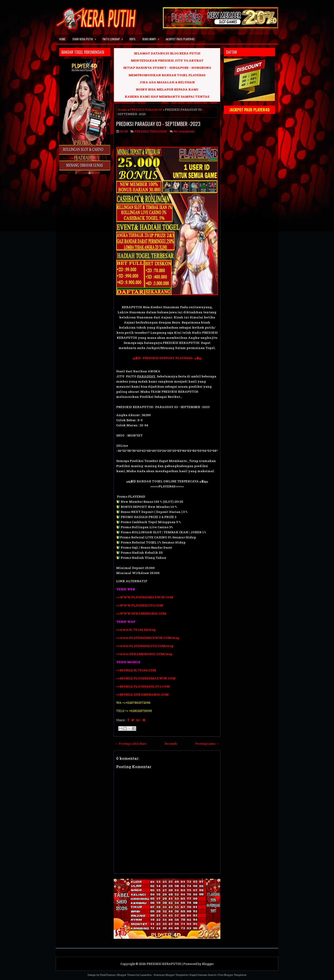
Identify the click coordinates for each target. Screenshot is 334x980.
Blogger (208, 964)
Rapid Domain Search (203, 975)
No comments (184, 131)
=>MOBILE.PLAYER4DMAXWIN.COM (146, 678)
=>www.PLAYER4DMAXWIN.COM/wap (148, 638)
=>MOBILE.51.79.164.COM (136, 670)
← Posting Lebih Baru (131, 744)
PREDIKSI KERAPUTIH (164, 964)
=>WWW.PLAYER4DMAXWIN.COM (145, 597)
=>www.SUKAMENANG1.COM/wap (144, 654)
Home (62, 39)
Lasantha (146, 975)
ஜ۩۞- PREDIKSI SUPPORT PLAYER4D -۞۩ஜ (167, 358)
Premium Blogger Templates (171, 975)
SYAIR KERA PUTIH (86, 38)
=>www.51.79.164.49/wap (136, 630)
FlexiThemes (108, 975)
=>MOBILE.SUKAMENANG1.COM (143, 694)
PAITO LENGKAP (114, 38)
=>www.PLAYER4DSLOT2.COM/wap (145, 646)
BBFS (132, 39)
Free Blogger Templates (232, 975)
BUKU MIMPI (152, 38)
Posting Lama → (207, 744)
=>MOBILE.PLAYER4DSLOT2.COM (143, 686)
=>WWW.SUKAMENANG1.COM (141, 613)
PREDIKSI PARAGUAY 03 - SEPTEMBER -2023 (158, 124)
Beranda (171, 744)
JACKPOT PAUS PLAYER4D (180, 39)
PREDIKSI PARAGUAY (146, 110)
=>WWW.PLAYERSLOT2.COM (140, 605)
